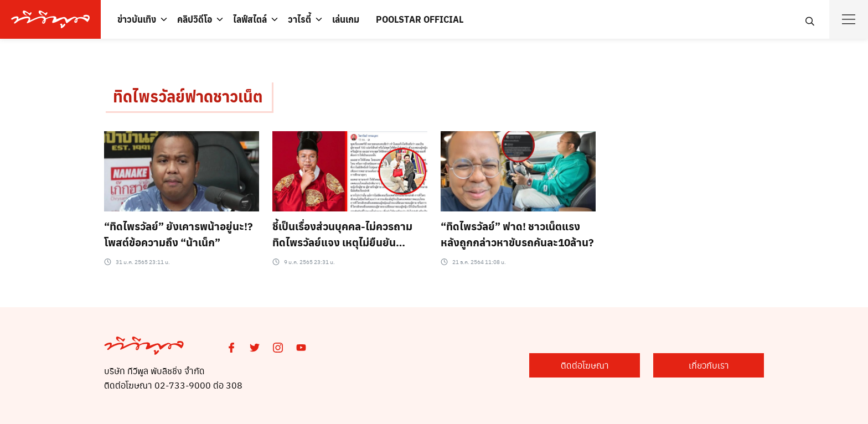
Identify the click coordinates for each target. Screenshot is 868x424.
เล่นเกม (346, 19)
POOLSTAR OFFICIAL (420, 19)
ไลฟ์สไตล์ (250, 19)
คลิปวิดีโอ (195, 19)
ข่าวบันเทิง (137, 19)
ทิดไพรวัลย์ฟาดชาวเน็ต (188, 96)
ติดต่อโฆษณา (585, 365)
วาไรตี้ (299, 19)
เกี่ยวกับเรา (709, 365)
